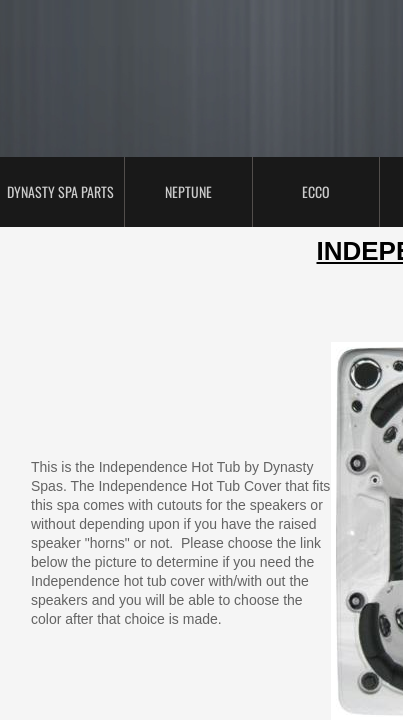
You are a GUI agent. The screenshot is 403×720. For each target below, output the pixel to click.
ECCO (316, 191)
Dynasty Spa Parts (60, 191)
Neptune (188, 191)
